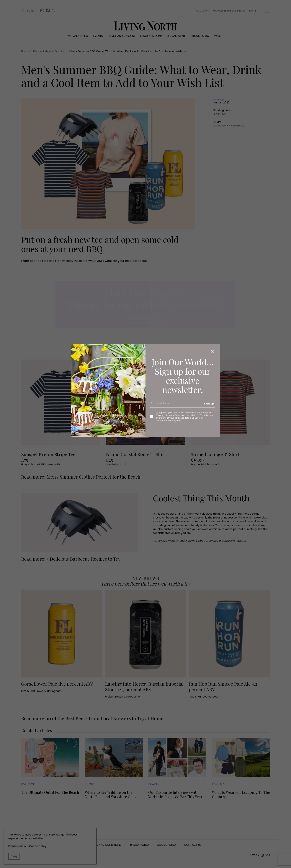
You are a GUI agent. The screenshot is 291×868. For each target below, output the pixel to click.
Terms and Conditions (187, 415)
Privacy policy (163, 415)
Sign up (209, 404)
